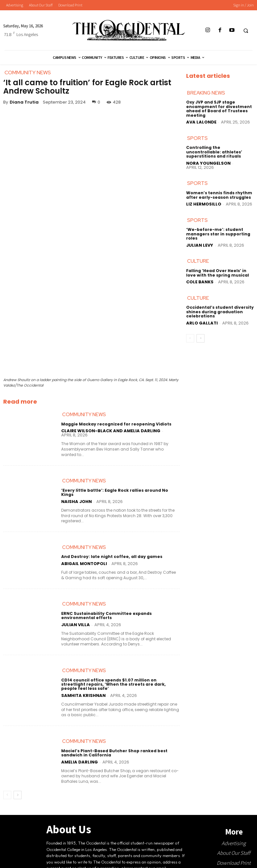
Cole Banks (200, 282)
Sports (197, 138)
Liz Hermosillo (204, 204)
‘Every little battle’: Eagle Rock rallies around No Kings (120, 491)
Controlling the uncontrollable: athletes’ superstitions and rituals (214, 152)
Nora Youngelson (208, 163)
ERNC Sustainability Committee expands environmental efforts (106, 612)
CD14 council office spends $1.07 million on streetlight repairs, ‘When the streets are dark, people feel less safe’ (120, 680)
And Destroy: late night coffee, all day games (111, 553)
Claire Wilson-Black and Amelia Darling (111, 431)
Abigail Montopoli (84, 560)
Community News (84, 415)
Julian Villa (76, 621)
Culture (198, 261)
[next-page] (18, 791)
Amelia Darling (80, 758)
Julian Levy (200, 245)
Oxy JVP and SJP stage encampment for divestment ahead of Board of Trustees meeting (218, 109)
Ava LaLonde (201, 122)
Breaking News (206, 93)
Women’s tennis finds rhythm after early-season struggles (219, 195)
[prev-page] (7, 791)
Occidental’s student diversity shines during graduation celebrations (219, 312)
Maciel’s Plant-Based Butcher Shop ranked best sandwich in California (114, 749)
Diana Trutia (24, 102)
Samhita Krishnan (83, 692)
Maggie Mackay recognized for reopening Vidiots (115, 424)
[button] (246, 31)
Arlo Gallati (202, 323)
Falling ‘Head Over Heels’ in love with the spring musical (217, 273)
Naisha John (76, 497)
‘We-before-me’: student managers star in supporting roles (218, 234)
